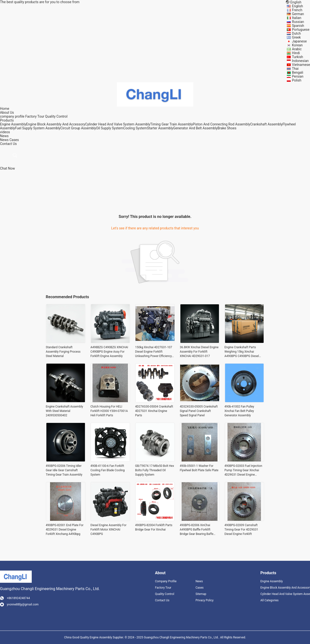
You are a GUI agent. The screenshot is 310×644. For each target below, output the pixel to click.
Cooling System (135, 128)
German (298, 14)
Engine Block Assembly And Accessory (56, 124)
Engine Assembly (13, 124)
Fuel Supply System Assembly (38, 128)
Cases (14, 140)
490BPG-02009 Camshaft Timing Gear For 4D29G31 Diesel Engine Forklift (241, 530)
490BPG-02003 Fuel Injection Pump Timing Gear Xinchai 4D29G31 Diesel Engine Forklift (243, 470)
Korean (297, 45)
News (4, 140)
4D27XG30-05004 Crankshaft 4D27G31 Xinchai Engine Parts (154, 411)
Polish (297, 80)
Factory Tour (35, 116)
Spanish (298, 26)
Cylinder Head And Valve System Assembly (118, 124)
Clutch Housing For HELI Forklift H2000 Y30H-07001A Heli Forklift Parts (109, 411)
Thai (295, 69)
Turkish (298, 57)
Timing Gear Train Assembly (171, 124)
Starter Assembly (160, 128)
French (297, 10)
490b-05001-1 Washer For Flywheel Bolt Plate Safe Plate (199, 468)
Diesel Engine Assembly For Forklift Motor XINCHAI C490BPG (109, 530)
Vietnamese (301, 65)
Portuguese (301, 30)
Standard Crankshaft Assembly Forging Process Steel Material (63, 352)
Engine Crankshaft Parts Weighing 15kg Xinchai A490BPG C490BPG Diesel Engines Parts (242, 352)
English (297, 6)
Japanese (299, 41)
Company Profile (166, 581)
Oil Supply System (110, 128)
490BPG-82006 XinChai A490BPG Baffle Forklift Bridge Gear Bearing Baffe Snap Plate (197, 530)
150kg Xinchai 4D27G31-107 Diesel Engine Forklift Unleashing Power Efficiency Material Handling (154, 352)
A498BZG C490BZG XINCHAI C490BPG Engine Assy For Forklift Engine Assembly (109, 352)
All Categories (269, 600)
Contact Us (162, 600)
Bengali (298, 72)
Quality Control (56, 116)
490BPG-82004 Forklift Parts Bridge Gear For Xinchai (154, 527)
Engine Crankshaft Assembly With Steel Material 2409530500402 (65, 411)
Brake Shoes (227, 128)
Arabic (297, 49)
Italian (297, 18)
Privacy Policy (205, 600)
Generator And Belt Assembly (195, 128)
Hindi (296, 53)
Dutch (296, 33)
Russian (298, 22)
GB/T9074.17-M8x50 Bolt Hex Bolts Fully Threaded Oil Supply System (155, 470)
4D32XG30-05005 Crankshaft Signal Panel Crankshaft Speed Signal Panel (199, 411)
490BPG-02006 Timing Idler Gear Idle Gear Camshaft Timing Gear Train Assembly (64, 470)
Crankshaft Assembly (266, 124)
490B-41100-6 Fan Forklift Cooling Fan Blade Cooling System (108, 470)
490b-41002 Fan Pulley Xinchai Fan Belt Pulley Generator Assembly (239, 411)
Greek (296, 37)
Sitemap (201, 594)
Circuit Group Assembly (78, 128)
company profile (12, 116)
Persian (298, 76)
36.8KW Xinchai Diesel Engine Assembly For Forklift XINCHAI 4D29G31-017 (199, 352)
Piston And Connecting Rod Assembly (222, 124)
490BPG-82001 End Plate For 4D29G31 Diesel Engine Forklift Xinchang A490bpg (65, 530)
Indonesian (300, 61)
